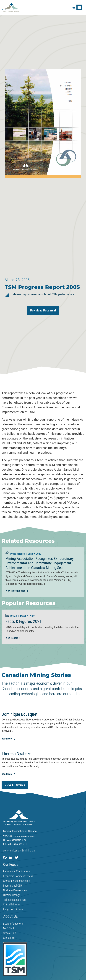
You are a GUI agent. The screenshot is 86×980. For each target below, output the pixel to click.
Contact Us (9, 938)
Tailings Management (15, 900)
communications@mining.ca (19, 850)
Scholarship (10, 933)
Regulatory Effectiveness (17, 871)
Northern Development (15, 890)
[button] (79, 7)
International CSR (13, 886)
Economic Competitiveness (18, 876)
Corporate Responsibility (17, 881)
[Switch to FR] (73, 8)
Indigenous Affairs (13, 909)
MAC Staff (9, 928)
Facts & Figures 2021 (24, 621)
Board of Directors (13, 924)
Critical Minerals (12, 904)
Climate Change (12, 895)
